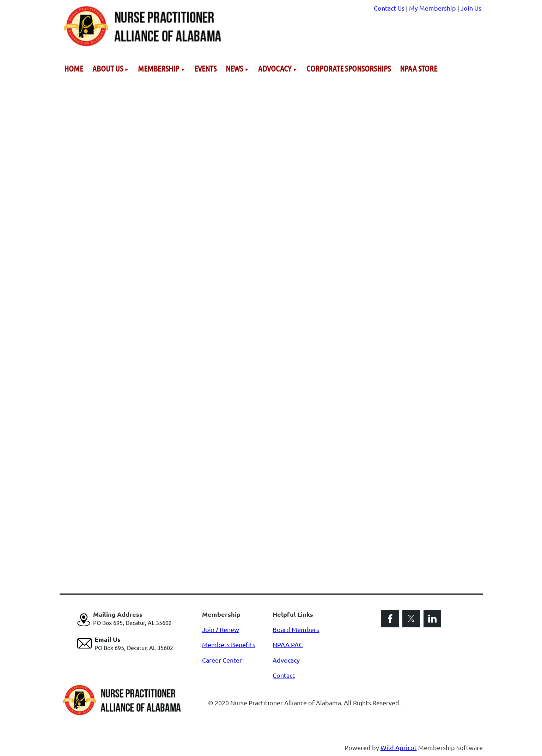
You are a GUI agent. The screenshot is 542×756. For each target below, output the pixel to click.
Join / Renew (221, 629)
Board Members (296, 629)
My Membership (433, 8)
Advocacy (286, 660)
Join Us (471, 8)
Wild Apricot (399, 747)
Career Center (222, 660)
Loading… (172, 329)
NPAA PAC (288, 644)
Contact (284, 675)
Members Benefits (229, 644)
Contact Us (389, 8)
